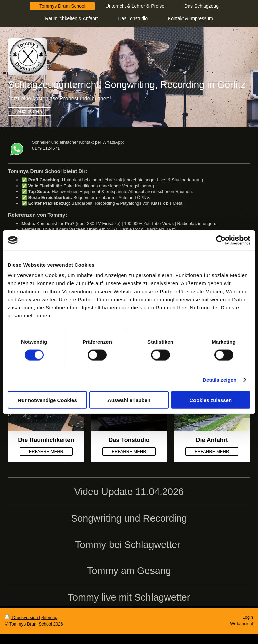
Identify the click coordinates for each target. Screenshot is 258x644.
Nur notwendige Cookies (47, 400)
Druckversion (22, 618)
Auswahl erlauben (129, 400)
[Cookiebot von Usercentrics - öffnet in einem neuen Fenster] (221, 240)
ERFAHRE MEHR (46, 451)
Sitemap (49, 618)
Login (248, 617)
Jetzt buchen (30, 111)
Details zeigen (220, 380)
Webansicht (242, 624)
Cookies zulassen (211, 400)
